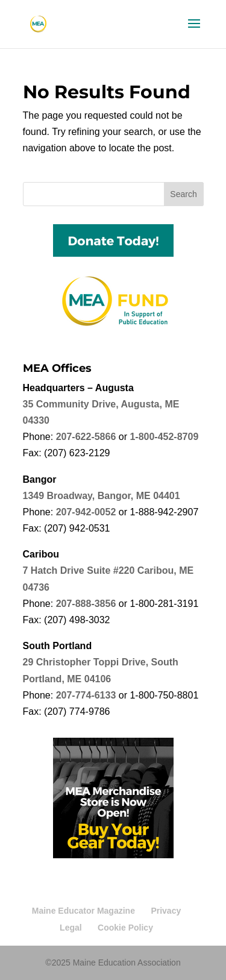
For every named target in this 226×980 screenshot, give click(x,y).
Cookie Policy (125, 928)
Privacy (166, 911)
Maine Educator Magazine (83, 911)
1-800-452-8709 (164, 437)
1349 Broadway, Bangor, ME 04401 (102, 496)
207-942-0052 (86, 512)
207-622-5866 (86, 437)
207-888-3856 (86, 604)
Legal (71, 928)
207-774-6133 (86, 695)
